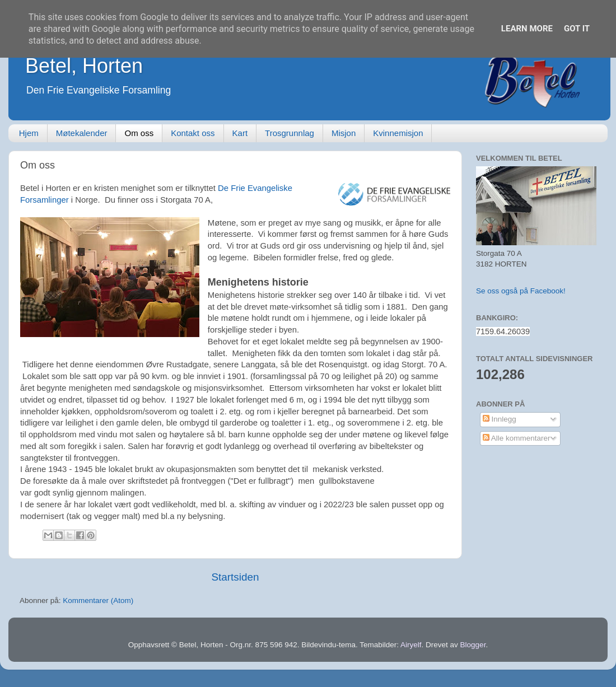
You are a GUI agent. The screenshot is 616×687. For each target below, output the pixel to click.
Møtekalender (82, 133)
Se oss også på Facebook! (521, 291)
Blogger (473, 645)
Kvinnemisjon (398, 133)
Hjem (29, 133)
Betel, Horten (84, 66)
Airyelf (411, 645)
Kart (240, 133)
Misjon (344, 133)
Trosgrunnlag (290, 133)
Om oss (139, 133)
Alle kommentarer (517, 438)
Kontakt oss (193, 133)
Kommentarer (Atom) (98, 600)
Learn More (527, 29)
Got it (577, 29)
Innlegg (500, 419)
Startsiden (235, 577)
